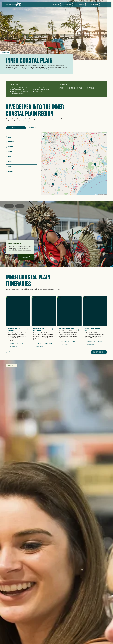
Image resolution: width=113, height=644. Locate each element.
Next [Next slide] (12, 206)
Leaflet (97, 195)
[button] (64, 161)
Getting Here (32, 128)
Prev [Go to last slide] (6, 206)
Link (31, 136)
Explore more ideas (98, 352)
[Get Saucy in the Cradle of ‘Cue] (95, 322)
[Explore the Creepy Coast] (69, 322)
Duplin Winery (10, 365)
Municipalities (16, 128)
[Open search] (106, 4)
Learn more (25, 257)
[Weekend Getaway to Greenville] (18, 323)
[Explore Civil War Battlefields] (44, 323)
